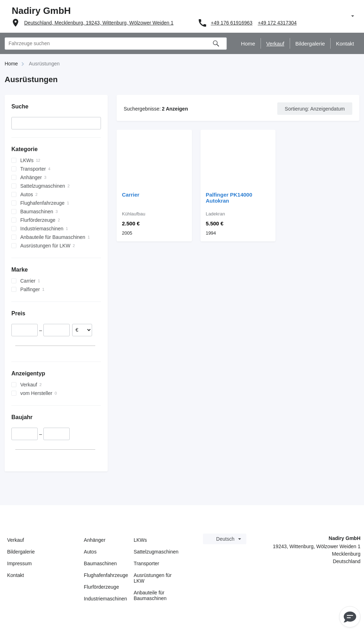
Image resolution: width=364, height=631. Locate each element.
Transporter (146, 563)
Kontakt (15, 575)
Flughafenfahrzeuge (106, 575)
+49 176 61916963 (232, 23)
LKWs (140, 540)
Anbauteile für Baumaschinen (150, 595)
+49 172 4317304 (277, 23)
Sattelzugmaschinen (156, 552)
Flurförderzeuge (101, 587)
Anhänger (95, 540)
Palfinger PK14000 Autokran (229, 198)
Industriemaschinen (105, 599)
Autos (90, 552)
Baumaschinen (100, 563)
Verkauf (15, 540)
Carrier (131, 195)
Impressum (19, 563)
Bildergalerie (21, 552)
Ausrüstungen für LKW (153, 578)
